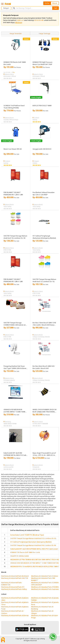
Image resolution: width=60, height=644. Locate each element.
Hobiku (35, 163)
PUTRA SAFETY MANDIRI (40, 424)
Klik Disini (19, 22)
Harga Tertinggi (44, 33)
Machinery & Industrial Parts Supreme (45, 589)
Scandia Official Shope (11, 120)
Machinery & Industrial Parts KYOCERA (45, 587)
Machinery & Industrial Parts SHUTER (15, 578)
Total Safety (7, 206)
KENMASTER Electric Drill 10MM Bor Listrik (25, 552)
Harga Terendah (16, 33)
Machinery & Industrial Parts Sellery (14, 589)
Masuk (55, 3)
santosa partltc (9, 467)
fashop (35, 120)
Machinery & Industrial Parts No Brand (15, 576)
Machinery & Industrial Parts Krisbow (45, 576)
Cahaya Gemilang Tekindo (41, 337)
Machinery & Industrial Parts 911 (13, 587)
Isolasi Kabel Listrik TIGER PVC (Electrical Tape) (27, 535)
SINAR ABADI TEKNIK (10, 424)
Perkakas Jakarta (9, 380)
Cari (56, 8)
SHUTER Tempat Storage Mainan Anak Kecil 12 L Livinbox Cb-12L (33, 538)
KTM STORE (7, 250)
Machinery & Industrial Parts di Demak (15, 615)
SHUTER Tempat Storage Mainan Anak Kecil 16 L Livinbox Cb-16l (33, 545)
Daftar (47, 3)
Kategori (6, 8)
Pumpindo (36, 467)
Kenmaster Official (10, 76)
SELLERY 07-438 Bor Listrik (20, 556)
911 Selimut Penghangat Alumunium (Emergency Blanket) (31, 542)
